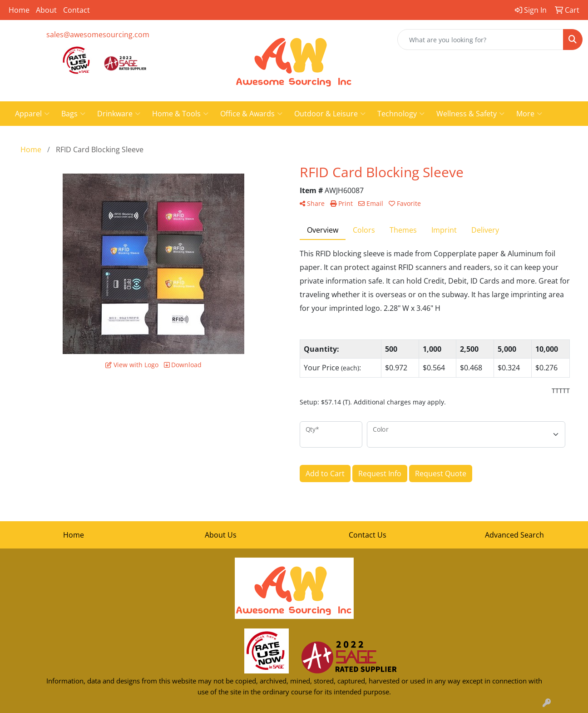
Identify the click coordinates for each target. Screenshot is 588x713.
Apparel (32, 114)
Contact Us (368, 535)
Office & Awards (251, 114)
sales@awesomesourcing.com (98, 35)
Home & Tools (180, 114)
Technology (401, 114)
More (529, 114)
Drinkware (119, 114)
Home (19, 10)
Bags (73, 114)
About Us (221, 535)
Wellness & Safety (470, 114)
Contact (77, 10)
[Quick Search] (480, 40)
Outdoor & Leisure (330, 114)
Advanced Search (514, 535)
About (46, 10)
